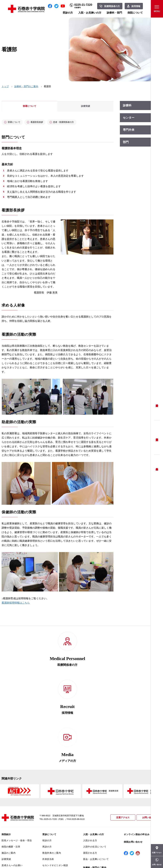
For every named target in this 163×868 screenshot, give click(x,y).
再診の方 (47, 764)
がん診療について (11, 821)
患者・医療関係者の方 (78, 123)
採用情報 (136, 6)
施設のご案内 (9, 770)
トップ (5, 86)
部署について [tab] (30, 106)
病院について (135, 13)
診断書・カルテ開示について (57, 816)
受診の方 (68, 13)
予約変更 (157, 437)
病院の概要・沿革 (11, 764)
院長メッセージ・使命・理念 (17, 757)
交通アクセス (121, 734)
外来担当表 (48, 776)
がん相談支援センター (13, 834)
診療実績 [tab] (85, 106)
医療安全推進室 (10, 813)
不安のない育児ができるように (57, 808)
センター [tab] (129, 118)
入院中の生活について (95, 764)
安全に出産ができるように (56, 801)
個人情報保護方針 (11, 801)
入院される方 (90, 757)
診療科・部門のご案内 (26, 86)
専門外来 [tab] (129, 130)
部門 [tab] (126, 142)
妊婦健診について (52, 794)
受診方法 (157, 403)
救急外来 (157, 465)
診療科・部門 (114, 13)
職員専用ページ (151, 859)
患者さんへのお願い (12, 782)
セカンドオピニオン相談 (55, 782)
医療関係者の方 (112, 6)
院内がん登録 (9, 828)
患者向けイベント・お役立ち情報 (17, 842)
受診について (49, 751)
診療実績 (6, 776)
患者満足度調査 (10, 807)
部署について (17, 123)
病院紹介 (6, 751)
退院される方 (90, 770)
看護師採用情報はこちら (16, 604)
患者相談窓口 (49, 788)
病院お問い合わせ (133, 759)
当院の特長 (7, 788)
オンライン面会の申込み (137, 751)
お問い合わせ (148, 734)
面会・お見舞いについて (96, 776)
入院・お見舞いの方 (90, 13)
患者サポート (49, 822)
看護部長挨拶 (45, 123)
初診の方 (47, 757)
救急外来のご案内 (52, 770)
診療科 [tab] (127, 105)
